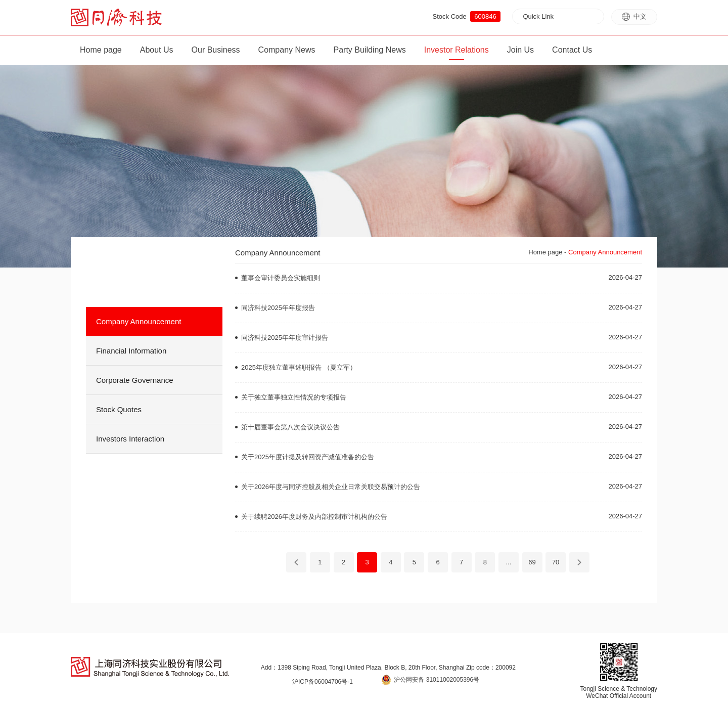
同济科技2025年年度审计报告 (285, 338)
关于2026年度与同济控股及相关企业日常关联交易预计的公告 (331, 487)
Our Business (216, 50)
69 (532, 562)
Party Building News (370, 50)
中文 (634, 17)
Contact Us (572, 50)
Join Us (520, 50)
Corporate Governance (135, 380)
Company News (287, 50)
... (508, 562)
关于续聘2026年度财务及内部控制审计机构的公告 (314, 517)
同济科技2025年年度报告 (278, 308)
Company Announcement (139, 321)
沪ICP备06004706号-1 (323, 682)
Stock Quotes (119, 409)
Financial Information (131, 351)
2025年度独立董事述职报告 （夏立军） (299, 367)
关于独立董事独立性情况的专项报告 (294, 397)
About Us (157, 50)
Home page (101, 50)
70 (556, 562)
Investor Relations (457, 50)
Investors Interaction (130, 439)
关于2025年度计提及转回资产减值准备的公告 (308, 457)
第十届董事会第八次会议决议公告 (290, 427)
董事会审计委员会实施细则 (281, 278)
